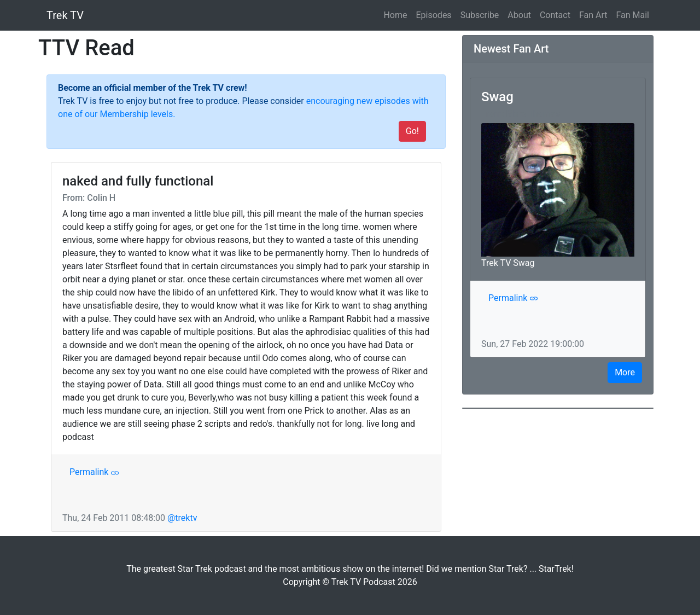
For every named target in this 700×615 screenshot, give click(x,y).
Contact (555, 15)
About (519, 15)
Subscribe (480, 15)
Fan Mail (632, 15)
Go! (412, 131)
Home (397, 14)
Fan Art (593, 15)
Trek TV (65, 15)
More (625, 372)
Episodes (434, 15)
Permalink (94, 472)
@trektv (182, 518)
